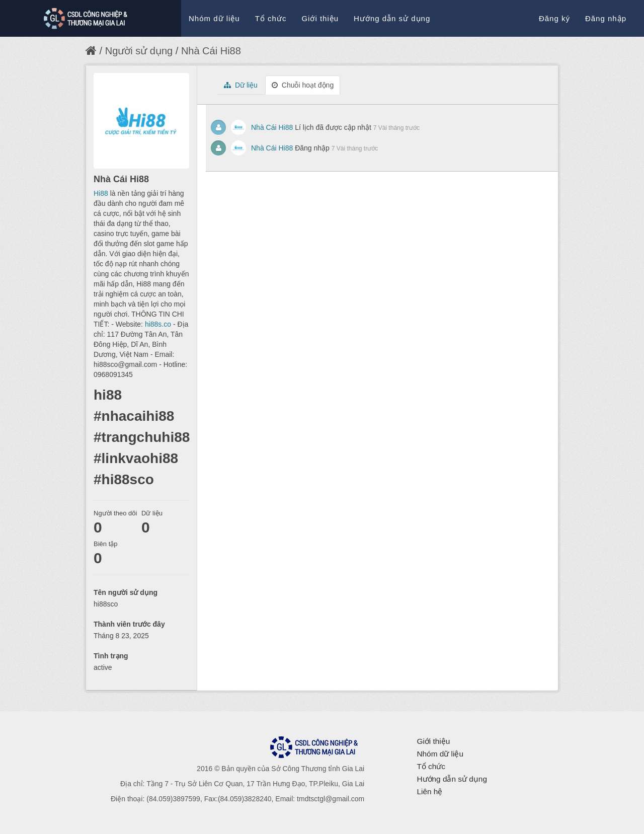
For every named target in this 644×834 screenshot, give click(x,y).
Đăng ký (554, 18)
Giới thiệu (320, 18)
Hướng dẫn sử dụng (392, 18)
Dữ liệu (241, 85)
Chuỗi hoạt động (303, 85)
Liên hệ (429, 791)
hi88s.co (158, 324)
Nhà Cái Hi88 (211, 51)
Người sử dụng (139, 51)
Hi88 (101, 193)
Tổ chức (271, 18)
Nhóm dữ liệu (214, 18)
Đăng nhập (606, 18)
